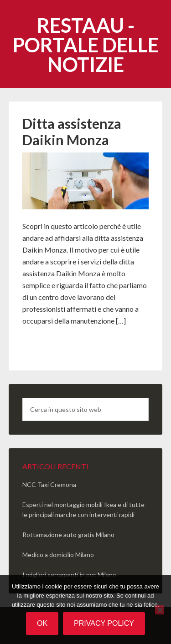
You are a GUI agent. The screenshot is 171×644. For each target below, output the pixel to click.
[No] (160, 610)
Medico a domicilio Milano (58, 555)
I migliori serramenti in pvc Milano (69, 575)
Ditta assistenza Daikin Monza (72, 132)
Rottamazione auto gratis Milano (68, 535)
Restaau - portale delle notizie (86, 45)
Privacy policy (104, 623)
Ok (42, 623)
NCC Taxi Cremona (49, 484)
